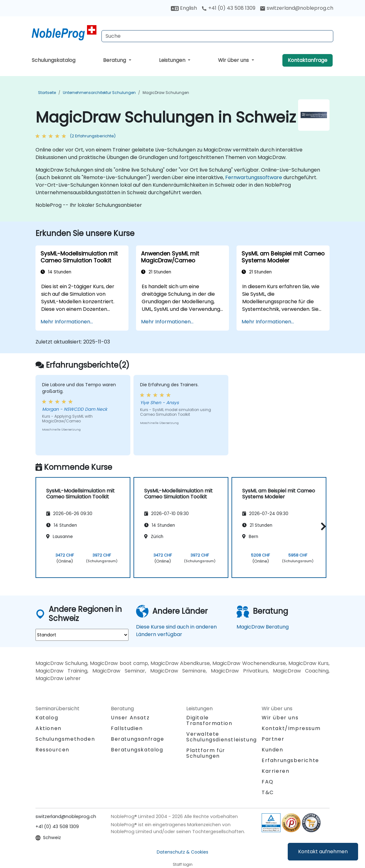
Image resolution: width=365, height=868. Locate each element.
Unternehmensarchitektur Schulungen (99, 93)
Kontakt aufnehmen (323, 852)
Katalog (47, 718)
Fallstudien (127, 728)
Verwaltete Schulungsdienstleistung (222, 737)
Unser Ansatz (130, 718)
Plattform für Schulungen (206, 753)
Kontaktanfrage (308, 60)
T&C (268, 792)
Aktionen (49, 728)
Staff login (183, 864)
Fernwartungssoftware (254, 177)
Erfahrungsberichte (290, 760)
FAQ (268, 782)
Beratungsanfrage (138, 739)
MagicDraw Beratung (263, 627)
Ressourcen (52, 750)
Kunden (272, 750)
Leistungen (173, 60)
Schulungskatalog (54, 60)
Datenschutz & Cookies (182, 852)
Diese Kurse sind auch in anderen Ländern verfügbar (176, 631)
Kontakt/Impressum (291, 728)
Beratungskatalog (137, 750)
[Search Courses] (217, 36)
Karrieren (275, 771)
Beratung (115, 60)
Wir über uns (234, 60)
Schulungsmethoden (65, 739)
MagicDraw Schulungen (166, 93)
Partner (273, 739)
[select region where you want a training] (82, 635)
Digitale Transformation (209, 720)
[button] (322, 527)
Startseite (47, 93)
